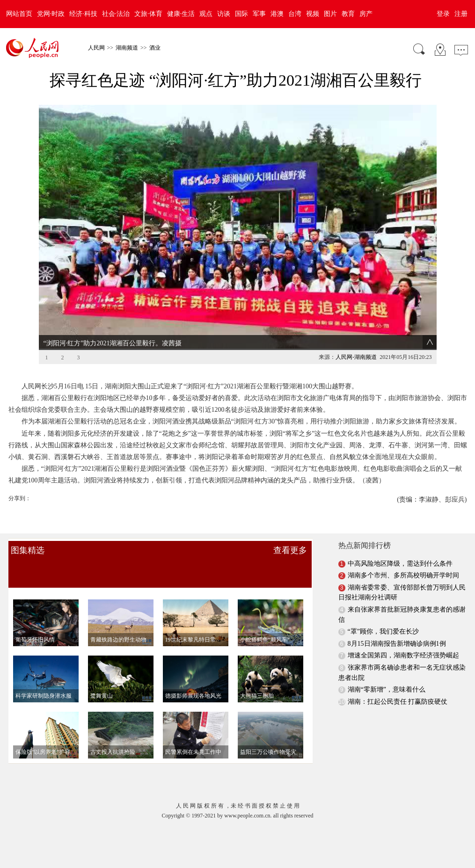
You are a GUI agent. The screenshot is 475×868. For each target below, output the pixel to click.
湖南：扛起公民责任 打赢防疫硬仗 (398, 687)
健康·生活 (181, 14)
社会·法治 (116, 14)
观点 (206, 14)
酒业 (155, 48)
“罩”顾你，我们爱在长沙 (383, 617)
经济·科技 (83, 14)
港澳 (277, 14)
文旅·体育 (148, 14)
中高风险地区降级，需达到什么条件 (400, 549)
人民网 (96, 48)
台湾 (295, 14)
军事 (259, 14)
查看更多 (290, 536)
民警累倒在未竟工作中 (193, 737)
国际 (241, 14)
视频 (313, 14)
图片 (330, 14)
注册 (461, 14)
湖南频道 (127, 48)
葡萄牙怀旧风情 (35, 625)
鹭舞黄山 (102, 681)
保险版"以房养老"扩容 (43, 737)
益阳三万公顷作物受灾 (268, 737)
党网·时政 (51, 14)
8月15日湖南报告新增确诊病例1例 (397, 629)
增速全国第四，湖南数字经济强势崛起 (403, 641)
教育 (348, 14)
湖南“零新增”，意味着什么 (387, 675)
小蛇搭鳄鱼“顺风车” (265, 625)
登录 (443, 14)
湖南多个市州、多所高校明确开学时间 (403, 561)
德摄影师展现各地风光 (193, 681)
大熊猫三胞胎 (257, 681)
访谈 (224, 14)
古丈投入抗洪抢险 (113, 737)
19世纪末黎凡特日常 (190, 625)
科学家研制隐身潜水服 (44, 681)
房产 (366, 14)
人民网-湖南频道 (356, 343)
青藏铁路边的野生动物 (118, 625)
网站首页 (19, 14)
